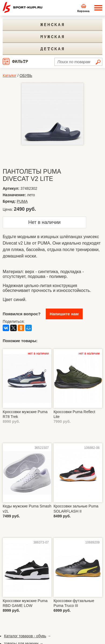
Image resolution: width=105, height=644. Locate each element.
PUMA (22, 201)
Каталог (10, 76)
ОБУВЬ (26, 76)
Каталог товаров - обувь (25, 636)
